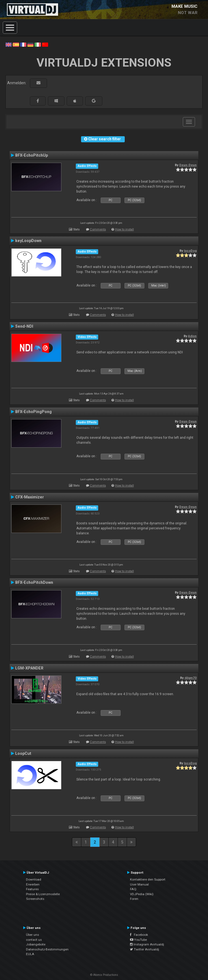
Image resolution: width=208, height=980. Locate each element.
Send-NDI (24, 326)
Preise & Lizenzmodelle (43, 894)
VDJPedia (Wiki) (142, 894)
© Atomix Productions (104, 975)
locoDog (190, 251)
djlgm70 (191, 678)
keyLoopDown (28, 241)
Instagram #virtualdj (147, 944)
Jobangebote (36, 944)
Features (32, 889)
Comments (98, 229)
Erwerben (33, 884)
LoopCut (23, 753)
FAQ (133, 889)
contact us (34, 940)
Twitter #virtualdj (145, 949)
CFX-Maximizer (30, 497)
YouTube (138, 940)
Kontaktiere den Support (148, 879)
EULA (30, 954)
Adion (192, 336)
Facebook (139, 935)
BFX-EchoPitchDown (34, 582)
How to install (124, 229)
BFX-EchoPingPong (33, 412)
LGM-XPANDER (29, 668)
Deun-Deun (188, 165)
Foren (134, 899)
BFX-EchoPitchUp (32, 155)
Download (34, 879)
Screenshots (35, 899)
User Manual (139, 884)
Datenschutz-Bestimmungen (47, 949)
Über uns (32, 935)
